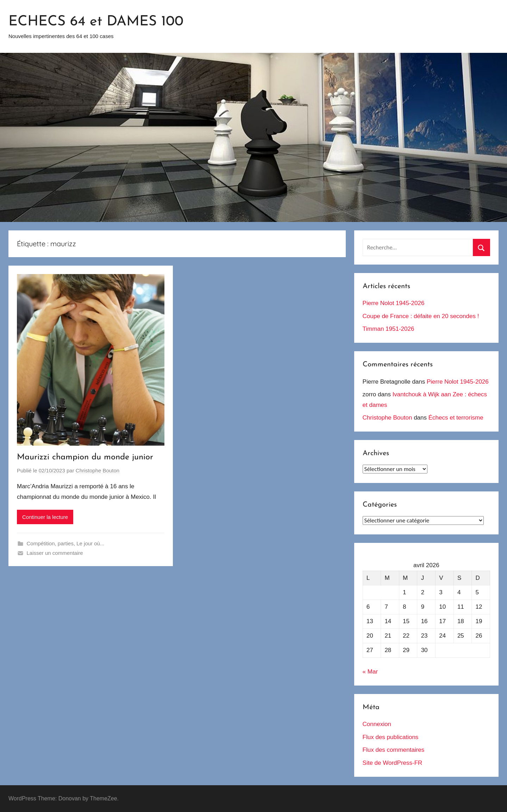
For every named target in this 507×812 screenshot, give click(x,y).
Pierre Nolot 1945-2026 (394, 303)
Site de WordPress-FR (393, 763)
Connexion (377, 724)
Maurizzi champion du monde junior (85, 457)
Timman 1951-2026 (389, 329)
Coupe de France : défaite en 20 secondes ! (421, 316)
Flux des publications (391, 737)
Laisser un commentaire (55, 553)
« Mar (370, 672)
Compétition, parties (50, 543)
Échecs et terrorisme (456, 418)
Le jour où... (90, 543)
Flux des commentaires (394, 750)
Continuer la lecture (45, 517)
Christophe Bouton (98, 470)
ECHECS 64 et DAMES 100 (96, 22)
